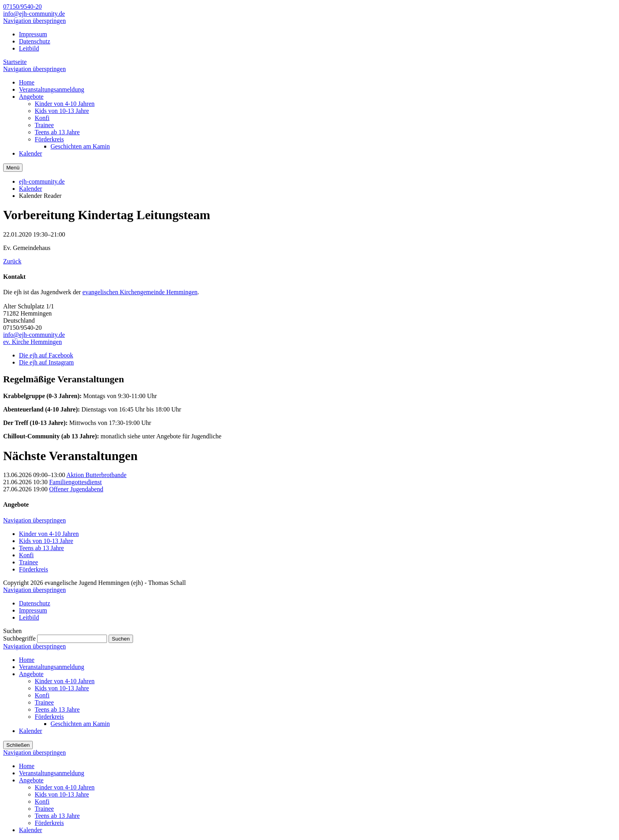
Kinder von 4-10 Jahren (49, 534)
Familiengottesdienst (75, 482)
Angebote (31, 674)
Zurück (12, 261)
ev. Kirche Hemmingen (33, 342)
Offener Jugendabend (76, 489)
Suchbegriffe (19, 638)
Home (27, 660)
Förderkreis (34, 569)
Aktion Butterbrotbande (96, 475)
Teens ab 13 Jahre (41, 548)
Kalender (31, 189)
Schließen (18, 745)
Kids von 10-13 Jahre (46, 541)
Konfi (26, 555)
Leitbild (29, 48)
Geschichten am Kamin (80, 724)
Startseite (15, 62)
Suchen (121, 639)
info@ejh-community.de (34, 14)
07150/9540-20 (23, 7)
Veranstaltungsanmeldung (52, 667)
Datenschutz (35, 41)
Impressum (33, 34)
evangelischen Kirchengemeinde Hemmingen (140, 292)
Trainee (28, 562)
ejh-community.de (42, 181)
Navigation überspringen (35, 21)
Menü (13, 168)
